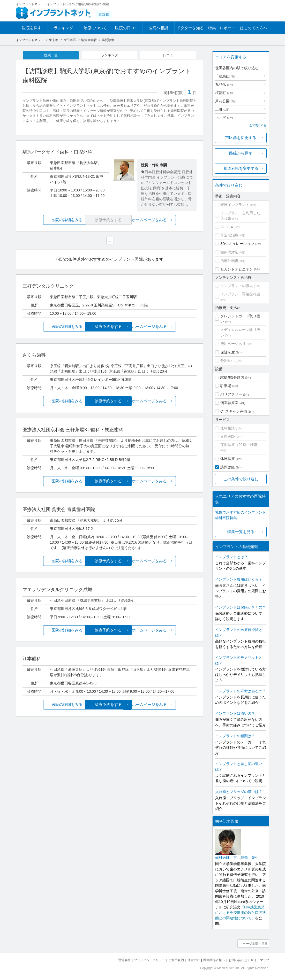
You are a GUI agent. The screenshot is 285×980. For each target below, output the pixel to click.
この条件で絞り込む (241, 479)
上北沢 (224, 118)
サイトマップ (259, 959)
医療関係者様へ (210, 959)
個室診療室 (229, 403)
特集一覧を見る (241, 532)
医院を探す (32, 28)
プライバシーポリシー (141, 959)
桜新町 (224, 93)
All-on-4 (227, 227)
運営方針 (188, 959)
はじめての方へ (254, 28)
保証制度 (228, 352)
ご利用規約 (170, 959)
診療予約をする (110, 327)
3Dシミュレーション (237, 244)
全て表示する (258, 125)
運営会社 (114, 959)
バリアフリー (231, 394)
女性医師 (228, 436)
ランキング (63, 28)
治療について (95, 28)
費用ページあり (233, 344)
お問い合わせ (236, 959)
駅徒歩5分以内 (232, 377)
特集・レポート (222, 28)
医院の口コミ (127, 28)
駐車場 (226, 386)
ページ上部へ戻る (254, 943)
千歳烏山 (226, 76)
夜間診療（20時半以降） (241, 445)
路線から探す (241, 153)
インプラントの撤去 (237, 286)
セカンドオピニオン (237, 269)
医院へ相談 (158, 28)
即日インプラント (235, 205)
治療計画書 (229, 261)
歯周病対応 (229, 252)
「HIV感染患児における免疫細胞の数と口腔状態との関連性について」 (241, 913)
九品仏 (224, 84)
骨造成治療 (229, 235)
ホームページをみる (168, 221)
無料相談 (228, 428)
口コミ (168, 55)
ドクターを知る (190, 28)
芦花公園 (226, 101)
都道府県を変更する (241, 168)
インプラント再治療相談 (240, 294)
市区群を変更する (241, 138)
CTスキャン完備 (234, 411)
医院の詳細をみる (51, 221)
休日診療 (228, 459)
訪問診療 (228, 467)
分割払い (228, 361)
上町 (222, 109)
